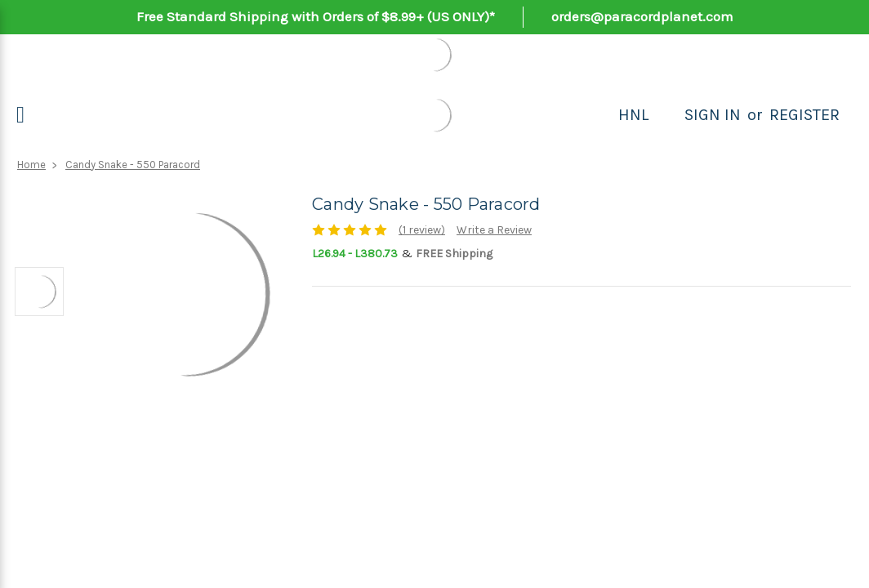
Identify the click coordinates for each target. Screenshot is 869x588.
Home (31, 165)
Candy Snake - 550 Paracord (133, 165)
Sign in (713, 115)
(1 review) (422, 230)
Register (804, 115)
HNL (633, 115)
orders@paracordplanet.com (642, 16)
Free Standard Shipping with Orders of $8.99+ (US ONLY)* (316, 16)
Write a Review (494, 230)
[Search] (666, 115)
